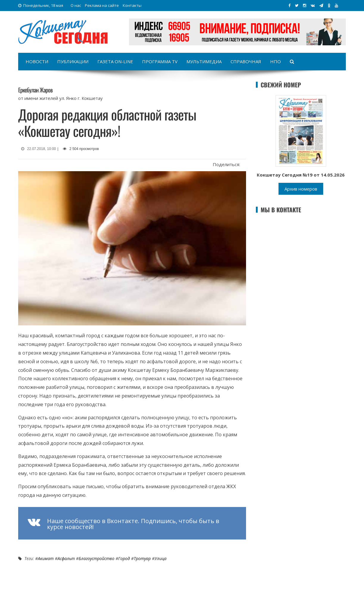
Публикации (73, 61)
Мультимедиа (204, 61)
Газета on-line (115, 61)
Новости (37, 61)
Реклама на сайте (102, 5)
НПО (276, 61)
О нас (76, 5)
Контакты (132, 5)
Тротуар (142, 558)
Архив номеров (301, 189)
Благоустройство (97, 558)
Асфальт (66, 558)
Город (124, 558)
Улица (161, 558)
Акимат (46, 558)
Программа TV (160, 61)
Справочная (246, 61)
